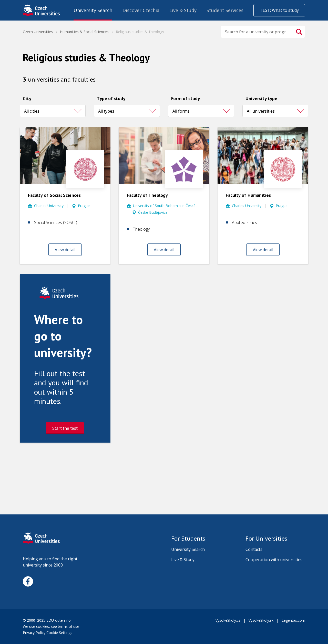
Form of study (186, 99)
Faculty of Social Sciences (54, 195)
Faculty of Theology (147, 195)
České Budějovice (153, 212)
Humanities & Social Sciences (84, 32)
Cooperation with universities (274, 560)
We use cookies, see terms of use (52, 626)
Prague (84, 206)
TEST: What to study (279, 10)
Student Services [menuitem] (225, 10)
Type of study (111, 99)
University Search (188, 549)
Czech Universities (38, 32)
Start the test (65, 428)
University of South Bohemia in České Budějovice (167, 206)
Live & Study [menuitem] (183, 10)
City (27, 99)
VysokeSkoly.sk (261, 620)
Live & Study (183, 560)
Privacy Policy (34, 633)
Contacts (254, 549)
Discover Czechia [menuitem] (141, 10)
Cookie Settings (59, 633)
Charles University (49, 206)
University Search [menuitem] (93, 10)
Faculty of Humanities (248, 195)
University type (261, 99)
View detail (65, 250)
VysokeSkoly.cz (228, 620)
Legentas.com (293, 620)
